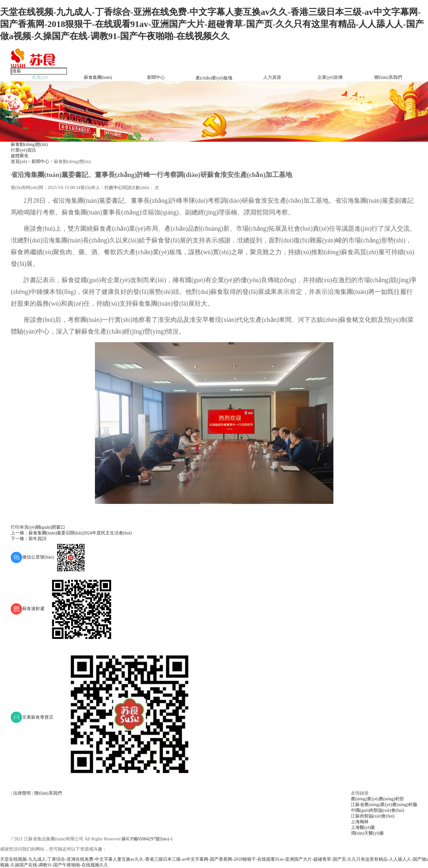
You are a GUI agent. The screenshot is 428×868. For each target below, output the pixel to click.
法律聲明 (23, 793)
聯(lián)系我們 (388, 77)
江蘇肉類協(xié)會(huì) (373, 816)
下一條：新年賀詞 (29, 539)
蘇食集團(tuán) (98, 77)
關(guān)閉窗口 (51, 527)
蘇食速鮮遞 (64, 609)
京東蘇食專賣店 (106, 717)
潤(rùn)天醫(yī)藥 (367, 833)
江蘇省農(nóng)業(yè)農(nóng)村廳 (384, 805)
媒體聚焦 (20, 156)
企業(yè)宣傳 (330, 77)
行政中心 (113, 188)
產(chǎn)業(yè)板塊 (214, 78)
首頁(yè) (40, 77)
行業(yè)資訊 (23, 150)
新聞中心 (156, 77)
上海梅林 (360, 822)
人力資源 (272, 77)
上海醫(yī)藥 (363, 827)
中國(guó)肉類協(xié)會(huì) (378, 810)
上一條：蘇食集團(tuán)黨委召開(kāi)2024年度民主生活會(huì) (71, 533)
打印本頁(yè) (23, 527)
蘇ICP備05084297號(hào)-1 (147, 839)
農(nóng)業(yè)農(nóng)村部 (377, 799)
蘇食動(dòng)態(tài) (29, 144)
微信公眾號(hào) (49, 557)
